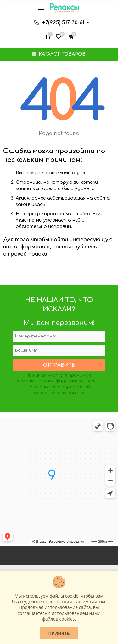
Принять (59, 633)
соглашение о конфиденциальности (57, 381)
